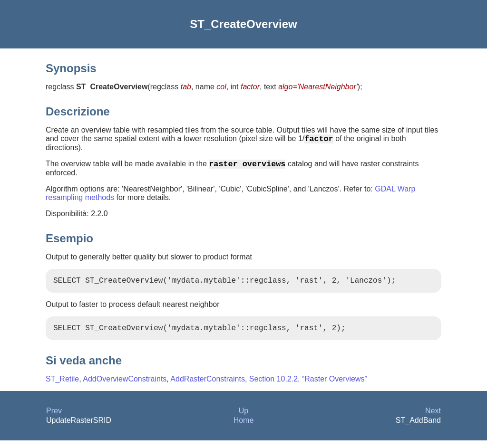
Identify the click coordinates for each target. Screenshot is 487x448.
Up (243, 418)
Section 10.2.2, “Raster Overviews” (308, 386)
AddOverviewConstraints (125, 386)
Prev (54, 418)
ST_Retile (62, 386)
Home (244, 428)
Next (433, 418)
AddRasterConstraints (208, 386)
